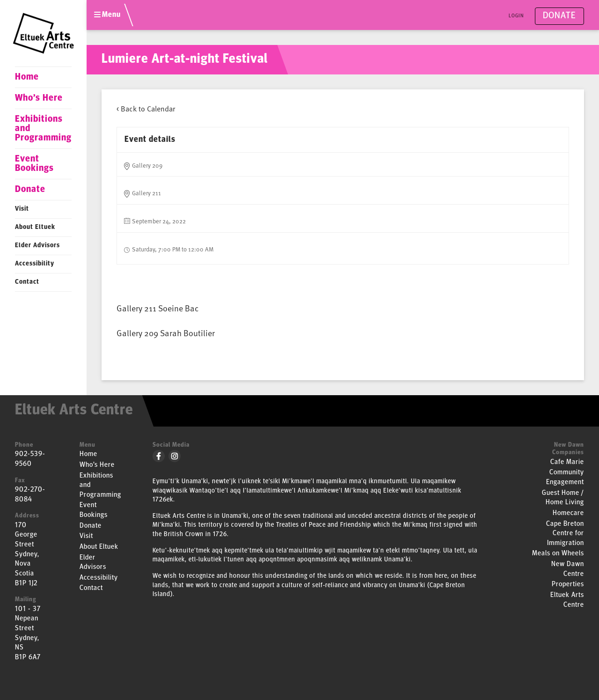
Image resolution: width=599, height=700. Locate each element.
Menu (107, 15)
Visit (22, 209)
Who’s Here (39, 98)
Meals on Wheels (558, 554)
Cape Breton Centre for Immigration (565, 534)
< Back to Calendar (146, 108)
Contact (27, 282)
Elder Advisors (37, 246)
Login (516, 16)
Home (27, 77)
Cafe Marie (567, 462)
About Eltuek (35, 227)
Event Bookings (34, 164)
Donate (30, 190)
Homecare (568, 513)
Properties (568, 585)
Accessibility (35, 264)
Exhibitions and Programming (43, 129)
